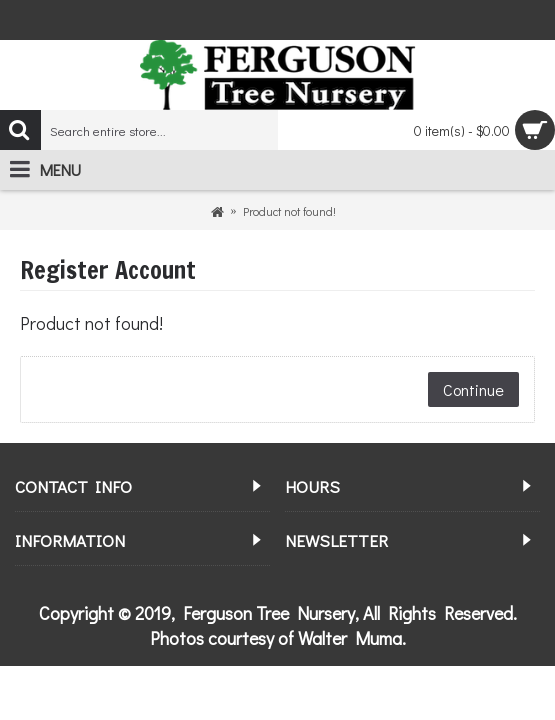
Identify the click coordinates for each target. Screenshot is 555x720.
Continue (473, 389)
